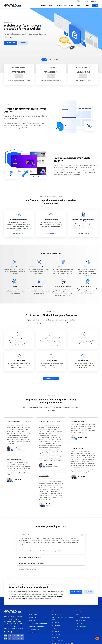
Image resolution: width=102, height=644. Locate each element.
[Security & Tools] (69, 5)
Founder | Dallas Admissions (20, 450)
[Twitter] (8, 632)
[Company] (80, 5)
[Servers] (51, 5)
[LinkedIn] (12, 632)
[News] (82, 1)
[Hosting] (43, 5)
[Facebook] (4, 632)
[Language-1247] (94, 1)
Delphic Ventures (50, 506)
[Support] (88, 1)
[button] (51, 543)
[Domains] (59, 5)
